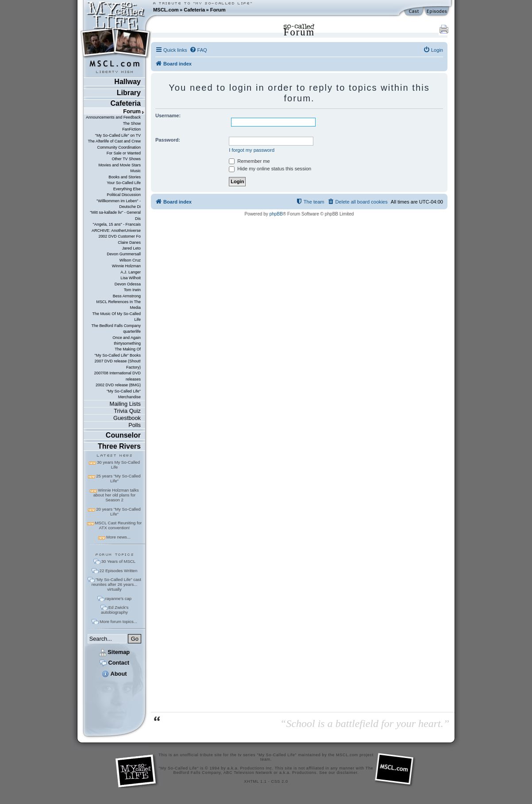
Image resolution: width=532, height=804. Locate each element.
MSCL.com (166, 10)
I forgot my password (252, 150)
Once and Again (127, 338)
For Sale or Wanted (124, 153)
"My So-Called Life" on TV (118, 135)
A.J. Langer (131, 272)
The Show (132, 123)
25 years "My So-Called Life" (118, 478)
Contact (114, 663)
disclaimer (347, 773)
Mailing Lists (125, 404)
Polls (135, 425)
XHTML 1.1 (255, 781)
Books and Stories (125, 177)
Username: (168, 115)
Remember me (249, 161)
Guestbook (127, 418)
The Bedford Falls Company (116, 326)
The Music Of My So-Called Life (116, 317)
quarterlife (132, 331)
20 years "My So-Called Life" (118, 512)
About (114, 674)
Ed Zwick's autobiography (115, 610)
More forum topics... (118, 621)
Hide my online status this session (270, 169)
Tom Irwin (132, 290)
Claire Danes (129, 242)
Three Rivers (119, 446)
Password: (168, 140)
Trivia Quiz (127, 411)
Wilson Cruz (130, 260)
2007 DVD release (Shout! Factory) (118, 364)
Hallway (127, 82)
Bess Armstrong (127, 296)
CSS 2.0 (280, 781)
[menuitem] (198, 50)
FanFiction (131, 129)
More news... (118, 537)
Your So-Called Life (124, 183)
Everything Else (127, 189)
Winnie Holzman (126, 266)
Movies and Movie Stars (120, 165)
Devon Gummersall (124, 254)
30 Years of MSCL (118, 561)
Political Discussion (124, 195)
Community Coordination (119, 147)
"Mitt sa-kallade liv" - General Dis (115, 215)
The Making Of (128, 349)
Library (129, 93)
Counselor (123, 435)
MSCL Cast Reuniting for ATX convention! (119, 525)
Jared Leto (131, 248)
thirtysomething (127, 343)
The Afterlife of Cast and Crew (114, 141)
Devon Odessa (128, 284)
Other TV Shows (126, 159)
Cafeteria (194, 10)
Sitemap (114, 652)
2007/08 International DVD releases (117, 376)
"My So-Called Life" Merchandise (124, 394)
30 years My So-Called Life (118, 465)
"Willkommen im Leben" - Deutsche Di (119, 204)
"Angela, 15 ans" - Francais (117, 224)
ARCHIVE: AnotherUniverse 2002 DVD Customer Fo (116, 233)
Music (136, 171)
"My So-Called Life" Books (118, 355)
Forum (218, 10)
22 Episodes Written (119, 571)
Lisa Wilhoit (131, 278)
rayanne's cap (118, 598)
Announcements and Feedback (113, 117)
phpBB (276, 214)
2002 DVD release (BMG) (118, 385)
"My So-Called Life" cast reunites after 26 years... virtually (116, 584)
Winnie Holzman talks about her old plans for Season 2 (116, 495)
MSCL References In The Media (118, 305)
